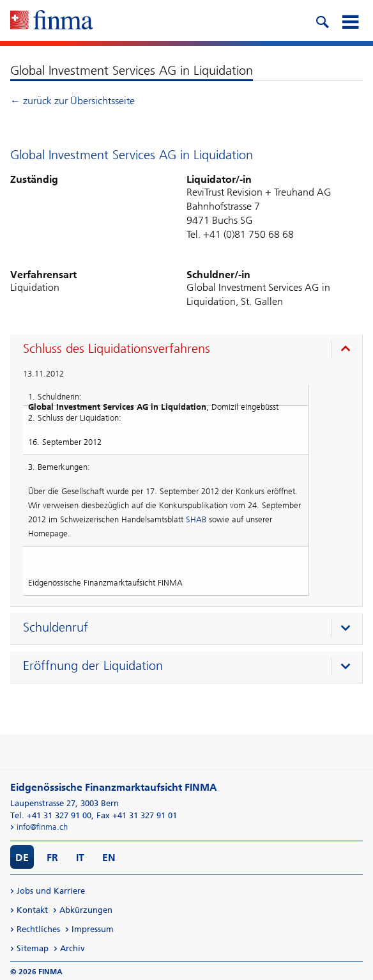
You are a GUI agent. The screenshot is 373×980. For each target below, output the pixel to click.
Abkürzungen (86, 910)
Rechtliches (38, 929)
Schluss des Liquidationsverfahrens (117, 348)
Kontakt (32, 910)
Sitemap (33, 948)
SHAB (196, 519)
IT (80, 858)
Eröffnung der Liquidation (93, 665)
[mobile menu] (350, 20)
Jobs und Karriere (51, 891)
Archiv (72, 948)
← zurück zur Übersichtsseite (72, 101)
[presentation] (189, 350)
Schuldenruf (56, 627)
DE (22, 858)
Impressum (93, 929)
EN (109, 858)
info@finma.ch (42, 827)
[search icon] (322, 20)
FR (52, 858)
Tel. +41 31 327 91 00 (51, 815)
